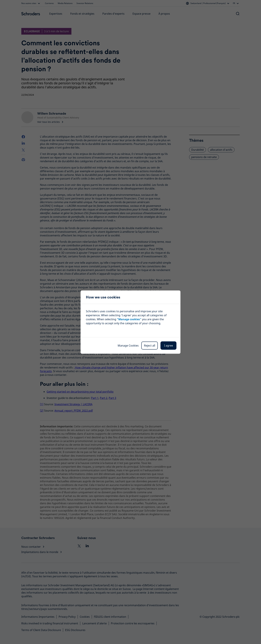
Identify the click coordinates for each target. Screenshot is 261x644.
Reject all (150, 346)
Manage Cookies (128, 346)
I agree (169, 346)
